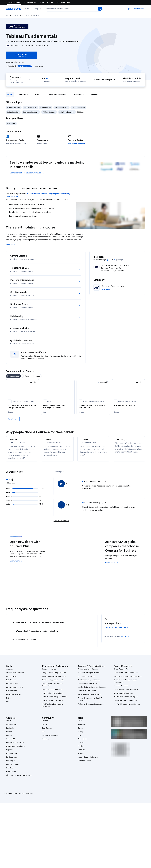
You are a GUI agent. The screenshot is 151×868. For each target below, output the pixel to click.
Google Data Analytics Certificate (54, 678)
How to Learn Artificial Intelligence (126, 699)
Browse (15, 15)
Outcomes (24, 95)
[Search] (100, 9)
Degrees (9, 752)
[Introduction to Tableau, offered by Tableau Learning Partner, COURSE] (128, 405)
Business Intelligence (31, 112)
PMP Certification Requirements (125, 703)
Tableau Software (49, 112)
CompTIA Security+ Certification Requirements (125, 683)
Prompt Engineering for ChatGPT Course (90, 701)
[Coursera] (14, 9)
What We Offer (12, 727)
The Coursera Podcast (50, 737)
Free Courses (11, 774)
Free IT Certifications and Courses (126, 692)
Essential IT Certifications (123, 688)
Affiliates (81, 756)
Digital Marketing (12, 686)
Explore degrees (66, 561)
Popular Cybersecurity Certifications (127, 706)
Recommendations (57, 95)
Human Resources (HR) (14, 689)
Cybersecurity (11, 678)
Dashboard (11, 123)
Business (26, 15)
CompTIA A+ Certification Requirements (128, 678)
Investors (81, 727)
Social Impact (11, 770)
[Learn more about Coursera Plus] (40, 66)
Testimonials (78, 95)
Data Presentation (61, 108)
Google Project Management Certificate (53, 687)
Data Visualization (78, 108)
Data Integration (13, 112)
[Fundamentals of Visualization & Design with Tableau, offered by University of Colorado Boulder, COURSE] (23, 407)
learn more (125, 639)
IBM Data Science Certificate (52, 703)
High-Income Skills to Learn (123, 695)
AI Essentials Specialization (88, 671)
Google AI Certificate (50, 671)
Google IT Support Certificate (53, 682)
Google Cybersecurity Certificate (54, 675)
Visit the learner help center (116, 630)
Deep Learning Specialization (88, 686)
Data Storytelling (30, 108)
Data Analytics (11, 682)
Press (80, 723)
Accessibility (83, 741)
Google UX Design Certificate (53, 692)
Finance (36, 15)
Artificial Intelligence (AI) (15, 675)
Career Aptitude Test (121, 671)
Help (80, 737)
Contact (81, 745)
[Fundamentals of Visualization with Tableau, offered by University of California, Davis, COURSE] (93, 407)
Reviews (94, 95)
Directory (81, 752)
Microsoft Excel (12, 693)
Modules (39, 95)
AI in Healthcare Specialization (89, 682)
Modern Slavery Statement (88, 759)
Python (9, 700)
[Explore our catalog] (28, 9)
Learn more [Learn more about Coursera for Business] (112, 565)
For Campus (11, 763)
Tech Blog (46, 741)
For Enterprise (12, 756)
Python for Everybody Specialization (91, 706)
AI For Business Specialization (89, 675)
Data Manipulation (14, 108)
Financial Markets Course (87, 693)
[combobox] (69, 9)
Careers (9, 734)
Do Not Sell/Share (84, 763)
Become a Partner (13, 767)
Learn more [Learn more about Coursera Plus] (16, 563)
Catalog (9, 737)
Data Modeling (46, 108)
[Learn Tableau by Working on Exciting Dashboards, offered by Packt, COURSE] (58, 407)
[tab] (13, 376)
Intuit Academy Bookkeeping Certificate (53, 707)
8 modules (15, 77)
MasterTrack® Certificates (16, 748)
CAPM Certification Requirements (126, 675)
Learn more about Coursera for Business (27, 173)
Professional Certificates (15, 745)
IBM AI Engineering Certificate (53, 695)
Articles (81, 748)
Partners (45, 727)
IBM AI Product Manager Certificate (55, 699)
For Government (12, 759)
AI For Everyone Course (86, 678)
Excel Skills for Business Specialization (92, 689)
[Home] (7, 15)
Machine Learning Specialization (89, 697)
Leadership (10, 730)
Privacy (81, 734)
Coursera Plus (11, 741)
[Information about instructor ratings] (108, 260)
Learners (45, 723)
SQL (8, 704)
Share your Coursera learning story (19, 777)
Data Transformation (67, 112)
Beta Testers (47, 730)
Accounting (10, 671)
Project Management (14, 697)
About (10, 95)
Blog (44, 734)
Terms (80, 730)
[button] (38, 9)
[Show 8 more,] (13, 419)
